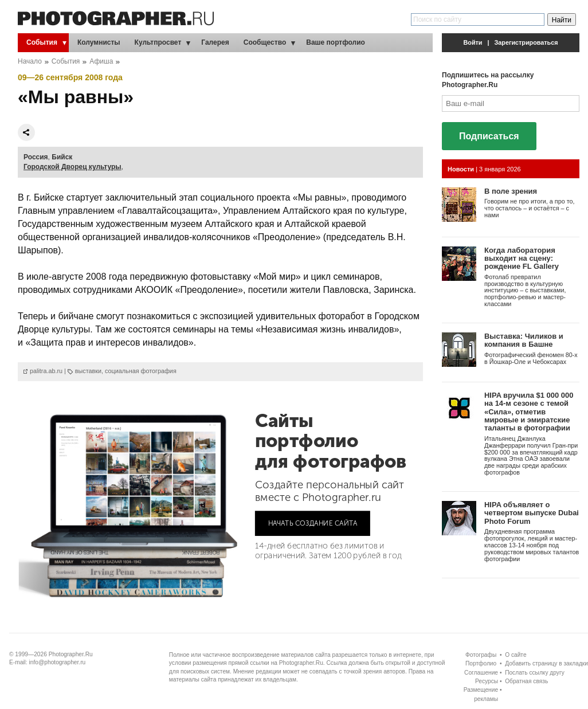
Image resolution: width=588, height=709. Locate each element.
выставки (88, 371)
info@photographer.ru (58, 662)
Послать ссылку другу (535, 673)
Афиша (101, 61)
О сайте (516, 655)
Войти (473, 42)
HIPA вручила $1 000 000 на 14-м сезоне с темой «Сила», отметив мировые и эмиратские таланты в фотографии (529, 412)
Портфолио (481, 663)
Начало (30, 61)
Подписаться (489, 136)
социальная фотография (141, 371)
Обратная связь (526, 681)
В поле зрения (511, 191)
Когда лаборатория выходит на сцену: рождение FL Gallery (522, 258)
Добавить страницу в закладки (546, 663)
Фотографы (481, 655)
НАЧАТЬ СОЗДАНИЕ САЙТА (313, 523)
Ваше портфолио (336, 42)
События (42, 42)
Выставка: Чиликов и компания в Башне (524, 340)
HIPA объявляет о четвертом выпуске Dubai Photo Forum (532, 513)
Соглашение (481, 673)
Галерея (215, 42)
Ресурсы (487, 681)
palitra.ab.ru (46, 371)
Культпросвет (158, 42)
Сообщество (265, 42)
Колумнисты (99, 42)
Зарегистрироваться (526, 42)
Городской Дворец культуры (72, 167)
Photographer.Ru (71, 654)
